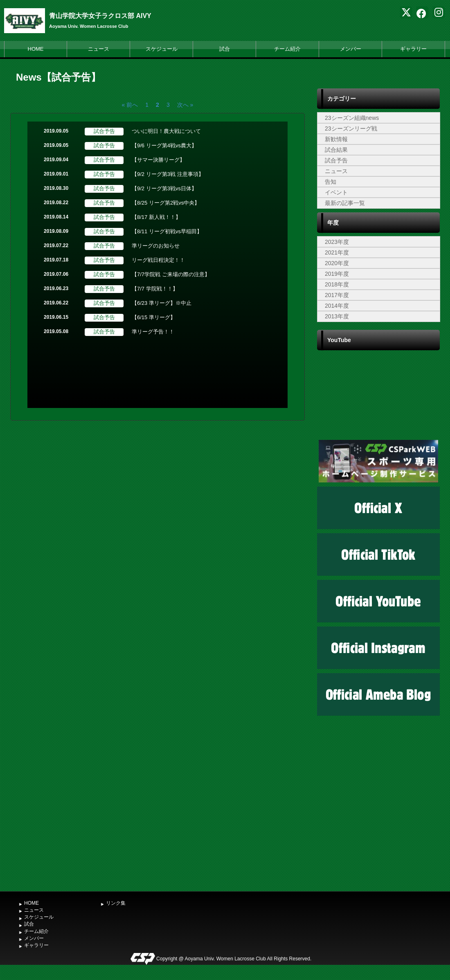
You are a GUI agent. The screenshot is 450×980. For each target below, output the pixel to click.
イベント (336, 192)
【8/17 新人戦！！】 (156, 217)
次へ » (185, 105)
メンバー (351, 49)
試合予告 (336, 160)
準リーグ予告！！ (153, 332)
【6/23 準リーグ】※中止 (162, 303)
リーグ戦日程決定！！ (158, 260)
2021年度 (337, 252)
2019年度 (337, 274)
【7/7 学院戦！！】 (155, 289)
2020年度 (337, 263)
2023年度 (337, 242)
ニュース (99, 49)
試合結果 (336, 150)
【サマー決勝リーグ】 (158, 160)
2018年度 (337, 284)
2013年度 (337, 316)
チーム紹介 (287, 49)
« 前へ (130, 105)
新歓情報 (336, 139)
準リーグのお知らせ (156, 246)
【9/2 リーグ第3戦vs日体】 (164, 188)
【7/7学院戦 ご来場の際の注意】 (171, 274)
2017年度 (337, 295)
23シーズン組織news (352, 118)
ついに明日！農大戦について (166, 131)
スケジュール (162, 49)
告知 (331, 182)
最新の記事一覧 (345, 203)
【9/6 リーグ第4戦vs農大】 (164, 145)
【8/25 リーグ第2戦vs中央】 (166, 203)
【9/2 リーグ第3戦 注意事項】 (168, 174)
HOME (36, 49)
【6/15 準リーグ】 (154, 317)
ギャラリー (413, 49)
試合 (225, 49)
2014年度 (337, 306)
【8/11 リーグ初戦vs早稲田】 (167, 231)
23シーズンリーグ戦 (351, 128)
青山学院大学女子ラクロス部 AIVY (100, 16)
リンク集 (116, 903)
